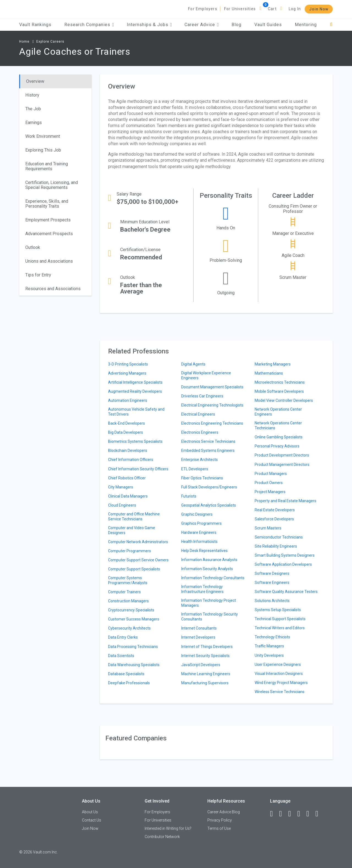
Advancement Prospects (49, 234)
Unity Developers (269, 655)
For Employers (203, 9)
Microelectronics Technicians (280, 382)
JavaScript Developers (201, 665)
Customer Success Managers (134, 619)
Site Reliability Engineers (276, 546)
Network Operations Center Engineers (278, 412)
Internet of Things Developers (207, 647)
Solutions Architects (272, 601)
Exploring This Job (43, 150)
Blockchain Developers (128, 451)
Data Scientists (121, 656)
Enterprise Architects (200, 460)
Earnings (34, 123)
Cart (272, 9)
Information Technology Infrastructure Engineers (202, 589)
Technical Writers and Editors (280, 628)
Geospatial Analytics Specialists (209, 505)
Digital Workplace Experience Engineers (206, 375)
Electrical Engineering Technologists (212, 405)
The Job (33, 109)
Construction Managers (128, 601)
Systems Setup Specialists (278, 610)
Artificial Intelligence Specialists (135, 382)
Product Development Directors (282, 455)
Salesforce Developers (274, 519)
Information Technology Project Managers (209, 603)
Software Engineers (272, 583)
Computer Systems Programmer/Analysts (128, 580)
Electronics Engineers (200, 432)
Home (24, 42)
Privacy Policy (220, 820)
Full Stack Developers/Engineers (209, 487)
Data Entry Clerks (123, 637)
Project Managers (270, 492)
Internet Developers (198, 637)
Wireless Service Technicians (280, 692)
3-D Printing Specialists (128, 364)
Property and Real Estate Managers (285, 501)
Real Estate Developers (275, 510)
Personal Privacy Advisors (277, 446)
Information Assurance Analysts (209, 560)
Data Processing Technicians (133, 647)
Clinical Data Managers (128, 496)
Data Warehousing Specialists (134, 665)
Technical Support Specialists (280, 619)
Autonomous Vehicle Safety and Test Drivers (136, 412)
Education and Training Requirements (47, 166)
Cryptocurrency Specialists (131, 610)
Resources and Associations (53, 289)
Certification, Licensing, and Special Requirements (52, 185)
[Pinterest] (310, 814)
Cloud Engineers (122, 505)
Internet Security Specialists (205, 656)
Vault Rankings (35, 25)
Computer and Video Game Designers (132, 530)
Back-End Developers (127, 423)
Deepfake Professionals (129, 683)
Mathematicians (269, 373)
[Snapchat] (319, 814)
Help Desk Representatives (204, 551)
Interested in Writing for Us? (168, 828)
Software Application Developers (283, 564)
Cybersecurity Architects (129, 628)
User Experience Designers (278, 664)
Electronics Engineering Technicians (212, 423)
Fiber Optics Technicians (202, 478)
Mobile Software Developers (279, 391)
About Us (90, 812)
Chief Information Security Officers (138, 469)
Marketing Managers (273, 364)
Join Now (319, 9)
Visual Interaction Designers (279, 674)
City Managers (121, 487)
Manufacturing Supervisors (205, 683)
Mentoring (306, 25)
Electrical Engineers (198, 414)
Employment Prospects (48, 220)
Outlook (33, 247)
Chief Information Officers (131, 460)
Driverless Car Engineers (202, 396)
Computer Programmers (130, 551)
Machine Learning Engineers (206, 674)
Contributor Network (162, 837)
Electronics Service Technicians (208, 441)
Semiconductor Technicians (279, 537)
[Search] (331, 25)
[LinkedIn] (283, 814)
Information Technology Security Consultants (210, 617)
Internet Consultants (199, 628)
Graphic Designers (197, 514)
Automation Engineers (128, 400)
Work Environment (43, 136)
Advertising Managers (127, 373)
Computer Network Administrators (138, 542)
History (32, 95)
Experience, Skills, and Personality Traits (47, 204)
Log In (295, 9)
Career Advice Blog (224, 812)
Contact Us (92, 820)
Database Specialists (126, 674)
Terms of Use (219, 828)
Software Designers (272, 573)
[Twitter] (292, 814)
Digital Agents (193, 364)
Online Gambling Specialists (279, 437)
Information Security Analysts (207, 569)
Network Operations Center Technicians (278, 425)
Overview (35, 81)
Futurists (189, 496)
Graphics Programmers (201, 523)
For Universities (240, 9)
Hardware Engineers (199, 532)
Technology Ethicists (272, 637)
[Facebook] (274, 814)
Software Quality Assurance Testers (286, 592)
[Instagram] (301, 814)
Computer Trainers (124, 592)
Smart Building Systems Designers (285, 555)
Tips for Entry (38, 275)
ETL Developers (195, 469)
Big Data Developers (126, 432)
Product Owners (269, 483)
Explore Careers (50, 42)
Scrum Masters (268, 528)
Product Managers (271, 474)
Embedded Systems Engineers (208, 451)
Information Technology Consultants (213, 578)
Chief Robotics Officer (127, 478)
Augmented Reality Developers (135, 391)
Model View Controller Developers (284, 400)
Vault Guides (268, 25)
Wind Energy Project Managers (281, 683)
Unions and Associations (49, 261)
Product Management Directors (282, 465)
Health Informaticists (199, 542)
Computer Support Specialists (134, 569)
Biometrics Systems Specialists (135, 441)
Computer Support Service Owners (138, 560)
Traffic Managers (269, 646)
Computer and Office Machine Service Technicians (134, 517)
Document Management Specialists (212, 387)
